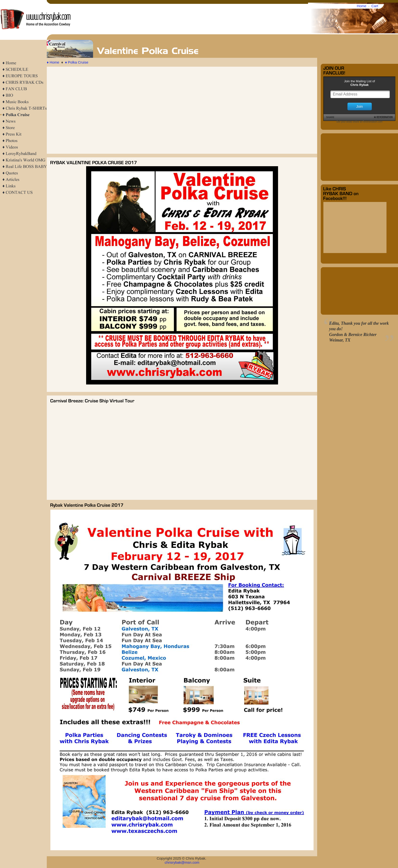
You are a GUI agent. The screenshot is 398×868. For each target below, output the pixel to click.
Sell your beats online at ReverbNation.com (359, 122)
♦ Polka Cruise (77, 62)
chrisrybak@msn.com (182, 862)
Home (362, 6)
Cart (375, 6)
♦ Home (53, 62)
